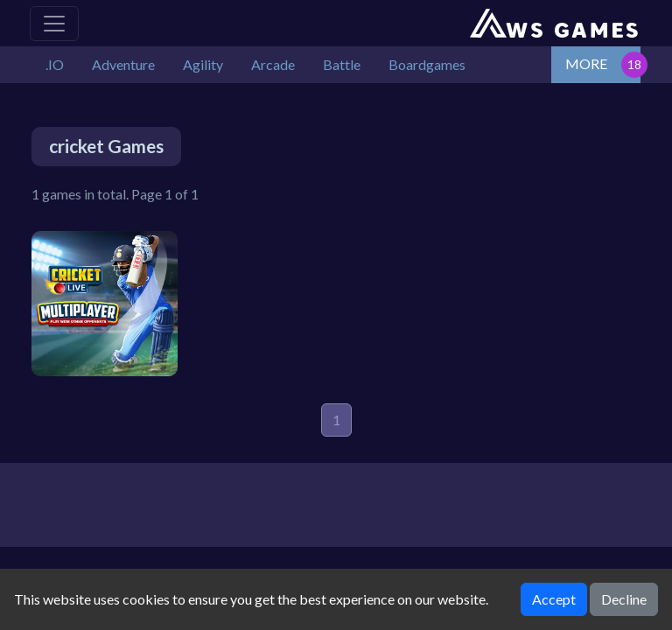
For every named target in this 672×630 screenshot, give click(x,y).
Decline (624, 599)
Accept (554, 599)
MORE (586, 63)
